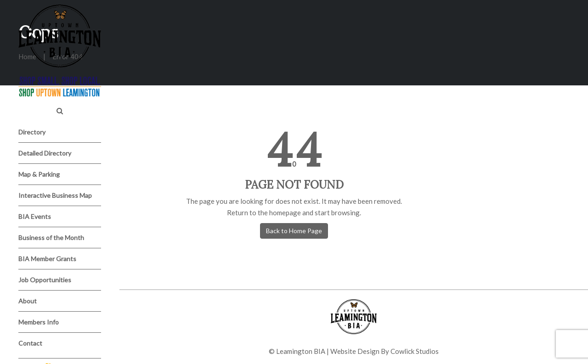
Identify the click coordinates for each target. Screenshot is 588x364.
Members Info (39, 322)
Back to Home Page (294, 231)
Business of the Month (51, 238)
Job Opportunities (45, 280)
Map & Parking (39, 174)
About (28, 301)
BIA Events (35, 216)
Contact (30, 343)
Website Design (355, 351)
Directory (32, 132)
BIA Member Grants (47, 259)
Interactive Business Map (55, 195)
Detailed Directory (45, 153)
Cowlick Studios (415, 351)
